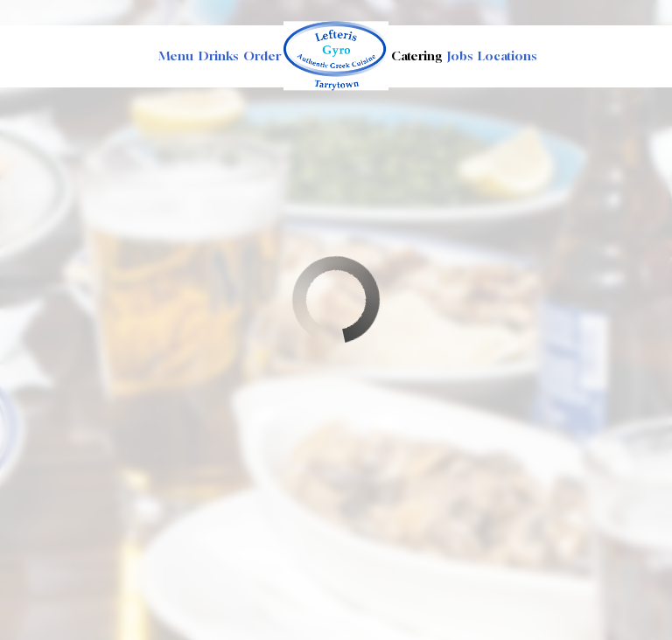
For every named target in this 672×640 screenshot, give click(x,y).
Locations (507, 56)
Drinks (218, 56)
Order (262, 56)
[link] (336, 56)
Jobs (460, 56)
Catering (416, 56)
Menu (176, 56)
